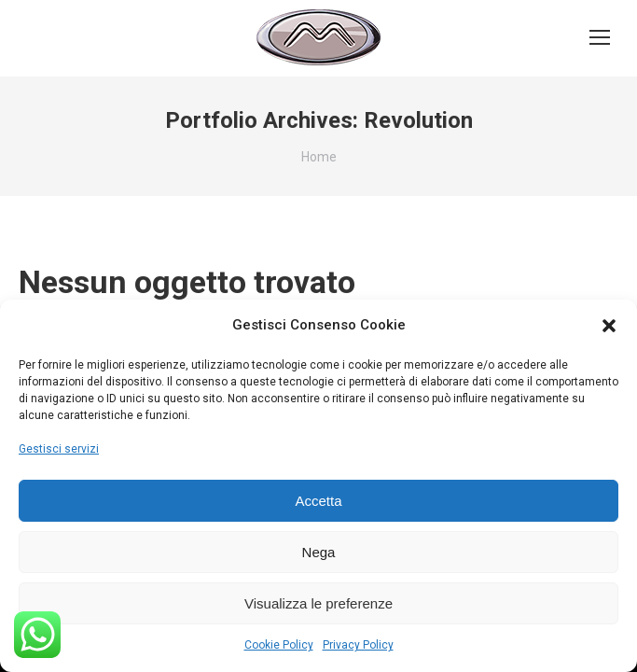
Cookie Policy (279, 645)
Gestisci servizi (59, 449)
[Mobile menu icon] (600, 37)
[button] (609, 326)
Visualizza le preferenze (318, 603)
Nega (319, 552)
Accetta (318, 501)
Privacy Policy (358, 645)
